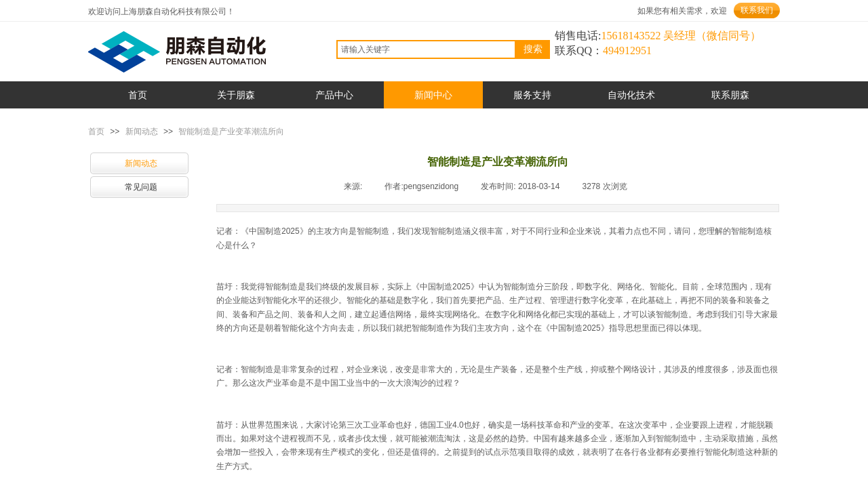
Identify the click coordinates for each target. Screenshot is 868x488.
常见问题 (141, 187)
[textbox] (426, 49)
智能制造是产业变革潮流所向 (231, 131)
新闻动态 (142, 131)
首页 (96, 131)
